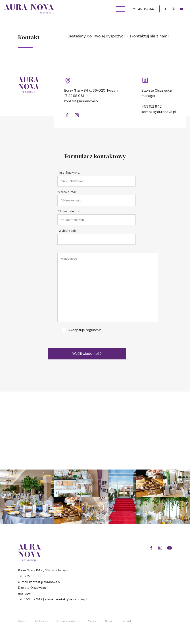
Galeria (109, 621)
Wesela (22, 621)
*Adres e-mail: (67, 192)
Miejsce (92, 621)
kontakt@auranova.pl (81, 101)
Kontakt (126, 621)
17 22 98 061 (74, 96)
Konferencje (41, 621)
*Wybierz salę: (67, 231)
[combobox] (96, 239)
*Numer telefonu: (69, 211)
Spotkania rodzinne (68, 621)
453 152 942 (146, 9)
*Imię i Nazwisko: (69, 173)
